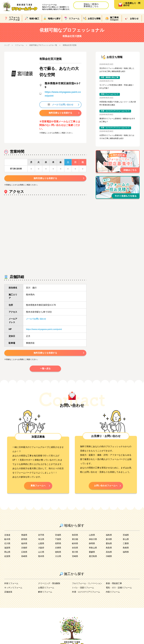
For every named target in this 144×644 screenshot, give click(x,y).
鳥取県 (109, 552)
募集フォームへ (38, 489)
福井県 (24, 548)
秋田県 (75, 539)
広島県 (24, 556)
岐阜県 (75, 548)
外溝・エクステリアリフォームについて (117, 113)
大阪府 (41, 552)
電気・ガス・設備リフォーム (120, 592)
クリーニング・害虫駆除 (50, 588)
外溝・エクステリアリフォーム (87, 596)
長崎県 (24, 560)
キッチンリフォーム (14, 592)
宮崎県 (75, 560)
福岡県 (126, 556)
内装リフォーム (113, 596)
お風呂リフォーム (47, 592)
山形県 (92, 539)
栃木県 (7, 543)
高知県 (109, 556)
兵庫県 (58, 552)
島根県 (126, 552)
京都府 (24, 552)
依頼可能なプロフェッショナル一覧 (45, 45)
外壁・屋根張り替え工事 (110, 78)
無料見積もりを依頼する (60, 114)
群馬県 (24, 543)
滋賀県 (7, 552)
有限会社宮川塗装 (73, 45)
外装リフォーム (12, 588)
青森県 (24, 539)
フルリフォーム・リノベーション (88, 588)
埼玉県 (41, 543)
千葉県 (58, 543)
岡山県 (7, 556)
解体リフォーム (46, 596)
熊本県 (41, 560)
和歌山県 (93, 552)
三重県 (126, 548)
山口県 (41, 556)
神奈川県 (93, 543)
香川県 (75, 556)
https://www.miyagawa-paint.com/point (46, 331)
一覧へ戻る (45, 371)
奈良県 (75, 552)
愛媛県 (92, 556)
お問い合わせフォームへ (106, 489)
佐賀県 (7, 560)
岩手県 (41, 539)
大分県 (58, 560)
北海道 (7, 539)
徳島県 (58, 556)
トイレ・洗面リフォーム (84, 592)
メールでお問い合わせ (60, 105)
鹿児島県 (93, 560)
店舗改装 (9, 596)
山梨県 (41, 548)
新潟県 (109, 543)
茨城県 (126, 539)
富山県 (126, 543)
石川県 (7, 548)
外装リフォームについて (110, 96)
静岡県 (92, 548)
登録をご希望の (91, 5)
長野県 (58, 548)
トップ (7, 45)
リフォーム (20, 45)
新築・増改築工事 (114, 588)
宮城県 (58, 539)
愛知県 (109, 548)
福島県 (109, 539)
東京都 (75, 543)
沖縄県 (109, 560)
